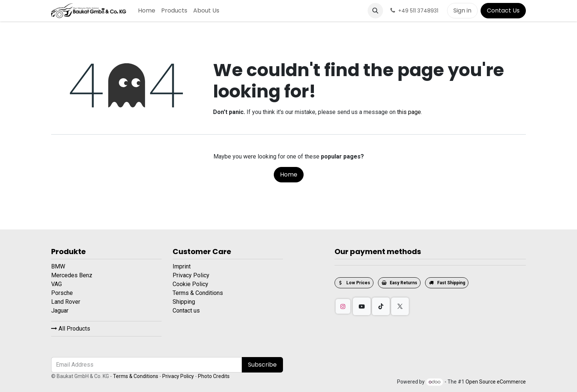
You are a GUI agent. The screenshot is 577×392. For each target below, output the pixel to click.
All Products (71, 329)
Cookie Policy (190, 284)
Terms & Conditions (198, 293)
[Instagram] (343, 306)
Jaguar (61, 311)
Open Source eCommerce (496, 382)
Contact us (186, 311)
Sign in (462, 10)
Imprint (182, 266)
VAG (57, 284)
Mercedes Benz (72, 275)
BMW (59, 266)
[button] (375, 11)
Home (289, 174)
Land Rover (66, 302)
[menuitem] (147, 11)
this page (409, 112)
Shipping (184, 302)
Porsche (63, 293)
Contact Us (503, 10)
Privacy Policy (191, 275)
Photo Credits (214, 376)
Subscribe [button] (262, 365)
